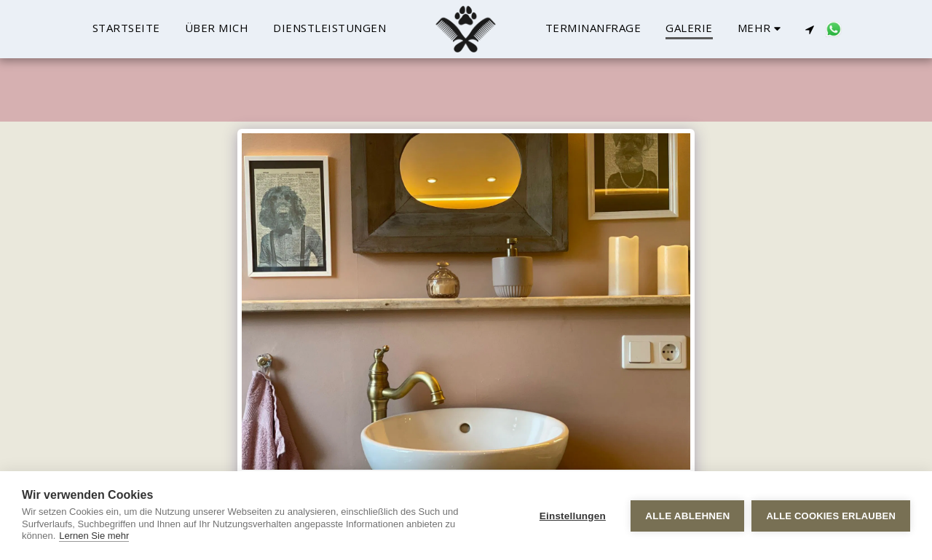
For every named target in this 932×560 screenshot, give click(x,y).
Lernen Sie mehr (94, 536)
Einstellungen (573, 516)
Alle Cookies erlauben (831, 516)
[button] (809, 29)
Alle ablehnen (687, 516)
